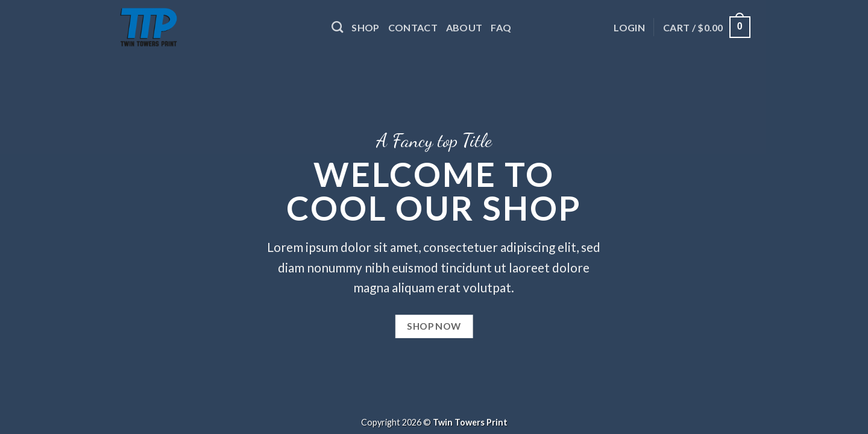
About (464, 27)
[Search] (337, 27)
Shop (365, 27)
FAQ (501, 27)
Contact (413, 27)
